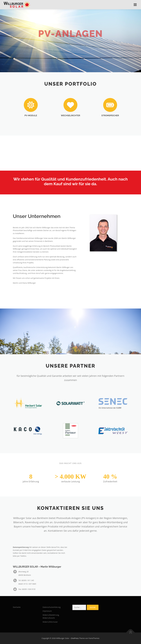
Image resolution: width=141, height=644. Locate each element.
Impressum (47, 611)
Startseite (17, 607)
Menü (135, 5)
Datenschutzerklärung (52, 607)
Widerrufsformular (50, 622)
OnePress (75, 638)
